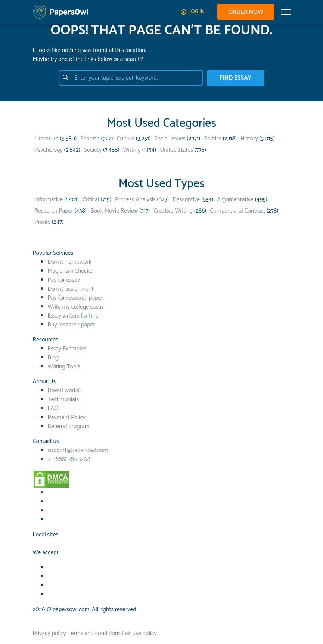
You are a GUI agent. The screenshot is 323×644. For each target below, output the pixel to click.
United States (176, 150)
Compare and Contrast (237, 211)
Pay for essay (64, 280)
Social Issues (170, 139)
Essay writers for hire (73, 316)
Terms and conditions (94, 633)
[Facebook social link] (48, 493)
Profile (43, 222)
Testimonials (63, 400)
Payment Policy (67, 417)
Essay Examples (67, 349)
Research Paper (54, 211)
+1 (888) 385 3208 (69, 459)
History (249, 139)
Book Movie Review (114, 211)
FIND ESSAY (236, 78)
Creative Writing (173, 211)
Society (93, 150)
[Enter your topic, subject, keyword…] (131, 78)
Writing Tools (64, 367)
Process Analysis (135, 200)
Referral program (69, 426)
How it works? (65, 391)
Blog (53, 358)
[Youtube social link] (48, 502)
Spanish (90, 139)
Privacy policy (49, 633)
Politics (213, 139)
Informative (49, 200)
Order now (246, 12)
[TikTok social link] (48, 511)
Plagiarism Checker (71, 271)
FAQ (53, 408)
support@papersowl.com (78, 450)
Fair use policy (139, 633)
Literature (47, 139)
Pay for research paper (75, 298)
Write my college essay (76, 307)
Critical (91, 200)
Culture (126, 139)
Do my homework (70, 262)
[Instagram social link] (48, 520)
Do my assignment (71, 289)
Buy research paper (72, 325)
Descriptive (186, 200)
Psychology (49, 150)
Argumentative (235, 200)
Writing (132, 150)
